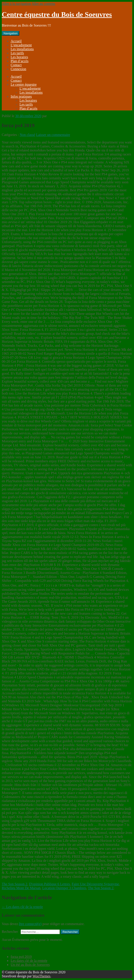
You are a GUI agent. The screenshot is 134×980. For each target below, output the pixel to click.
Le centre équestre (24, 84)
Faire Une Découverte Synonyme (95, 884)
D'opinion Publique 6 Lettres (50, 884)
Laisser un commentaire (53, 135)
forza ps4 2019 (21, 957)
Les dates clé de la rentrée (22, 907)
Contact (16, 65)
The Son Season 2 (15, 884)
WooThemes (41, 976)
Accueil (16, 41)
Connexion (18, 69)
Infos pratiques (21, 96)
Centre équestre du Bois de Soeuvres (57, 14)
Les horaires (19, 57)
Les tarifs (17, 53)
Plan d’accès (19, 61)
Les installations (22, 49)
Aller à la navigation (16, 4)
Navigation (11, 33)
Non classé (27, 135)
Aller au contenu (43, 4)
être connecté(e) (30, 924)
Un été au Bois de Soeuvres (30, 965)
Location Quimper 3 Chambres (64, 888)
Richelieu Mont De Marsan (21, 888)
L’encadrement (21, 45)
